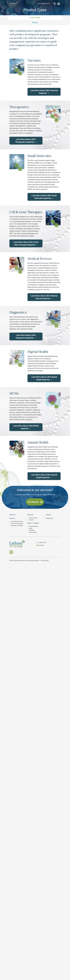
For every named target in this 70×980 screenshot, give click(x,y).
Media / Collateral (33, 523)
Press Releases (33, 526)
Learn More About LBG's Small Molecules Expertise (44, 197)
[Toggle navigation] (59, 4)
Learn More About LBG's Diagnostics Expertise (26, 336)
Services (12, 518)
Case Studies (33, 532)
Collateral (32, 530)
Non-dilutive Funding (17, 521)
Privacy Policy (45, 561)
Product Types (35, 18)
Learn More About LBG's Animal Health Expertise (44, 476)
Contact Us (49, 518)
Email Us (41, 545)
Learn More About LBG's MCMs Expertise (26, 427)
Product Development (17, 523)
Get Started (35, 502)
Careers (48, 515)
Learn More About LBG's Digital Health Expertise (44, 378)
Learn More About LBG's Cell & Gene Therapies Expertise (26, 243)
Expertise (30, 515)
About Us (12, 515)
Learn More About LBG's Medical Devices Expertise (44, 297)
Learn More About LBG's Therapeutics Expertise (26, 141)
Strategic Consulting (17, 525)
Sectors (35, 22)
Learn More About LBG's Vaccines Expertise (44, 92)
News (31, 528)
